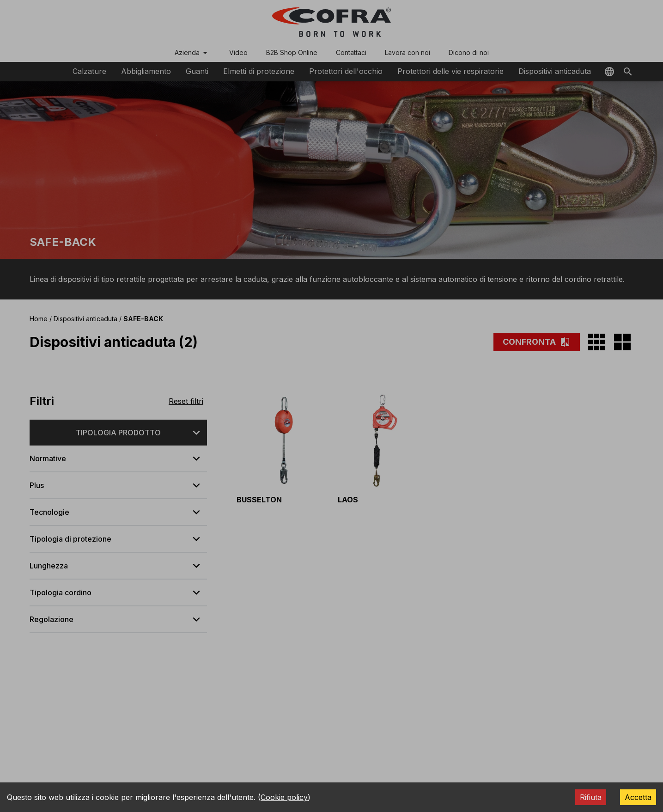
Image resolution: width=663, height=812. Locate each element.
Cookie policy (284, 797)
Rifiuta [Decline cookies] (591, 797)
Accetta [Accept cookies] (638, 797)
